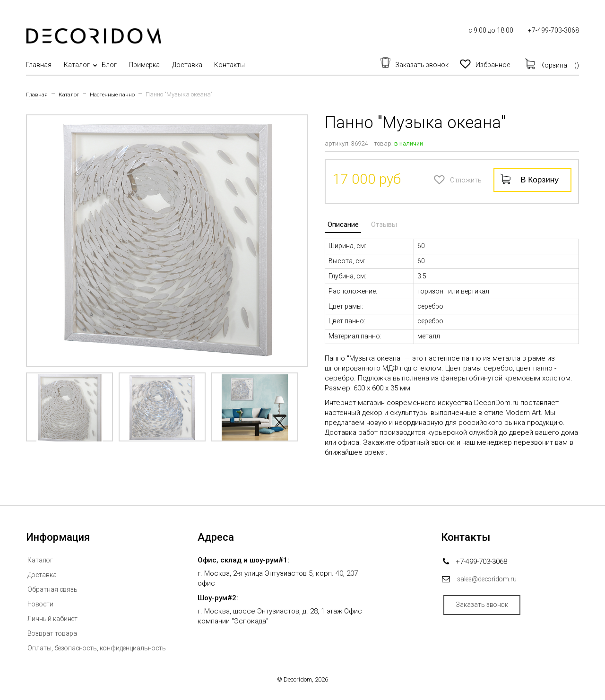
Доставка (218, 65)
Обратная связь (54, 589)
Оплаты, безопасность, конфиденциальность (102, 648)
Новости (42, 604)
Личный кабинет (54, 618)
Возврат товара (54, 633)
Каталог (84, 65)
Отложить (438, 179)
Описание (340, 222)
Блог (125, 65)
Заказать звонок (488, 606)
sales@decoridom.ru (491, 579)
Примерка (168, 65)
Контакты (268, 65)
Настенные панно (120, 95)
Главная (39, 65)
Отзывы (376, 222)
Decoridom (298, 679)
